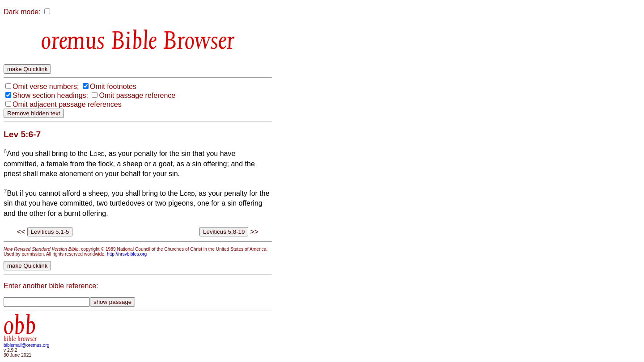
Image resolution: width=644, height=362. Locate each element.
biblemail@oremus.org (27, 345)
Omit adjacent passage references (67, 104)
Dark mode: (22, 12)
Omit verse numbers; (46, 86)
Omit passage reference (137, 95)
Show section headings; (50, 95)
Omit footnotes (113, 86)
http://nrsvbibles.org (127, 254)
